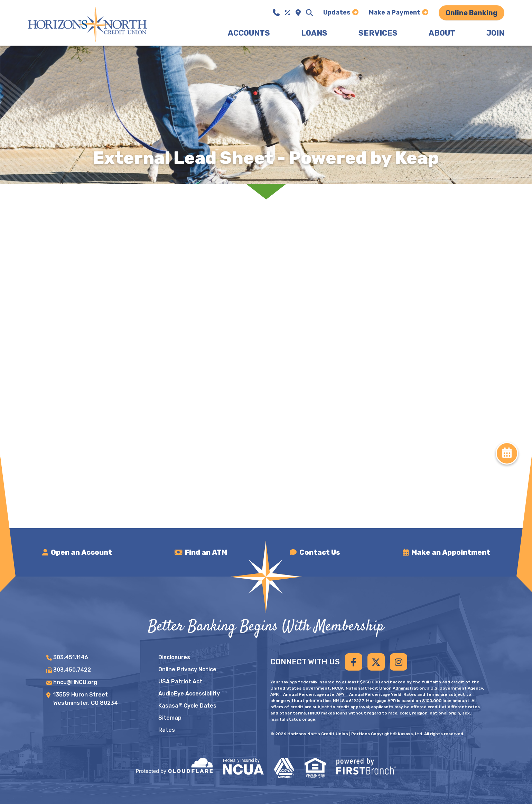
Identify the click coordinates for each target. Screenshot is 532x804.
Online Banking (472, 13)
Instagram (399, 662)
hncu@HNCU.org (75, 682)
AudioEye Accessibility (189, 694)
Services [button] (378, 33)
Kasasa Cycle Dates (187, 706)
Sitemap (170, 718)
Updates (337, 12)
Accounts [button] (249, 33)
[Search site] (309, 13)
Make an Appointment (451, 552)
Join (495, 33)
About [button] (442, 33)
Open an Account (82, 552)
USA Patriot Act (180, 681)
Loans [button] (314, 33)
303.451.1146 (71, 657)
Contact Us (320, 552)
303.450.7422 (72, 670)
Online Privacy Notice (187, 669)
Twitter (376, 662)
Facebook (354, 662)
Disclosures (174, 657)
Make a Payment (395, 12)
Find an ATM (206, 552)
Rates (167, 730)
